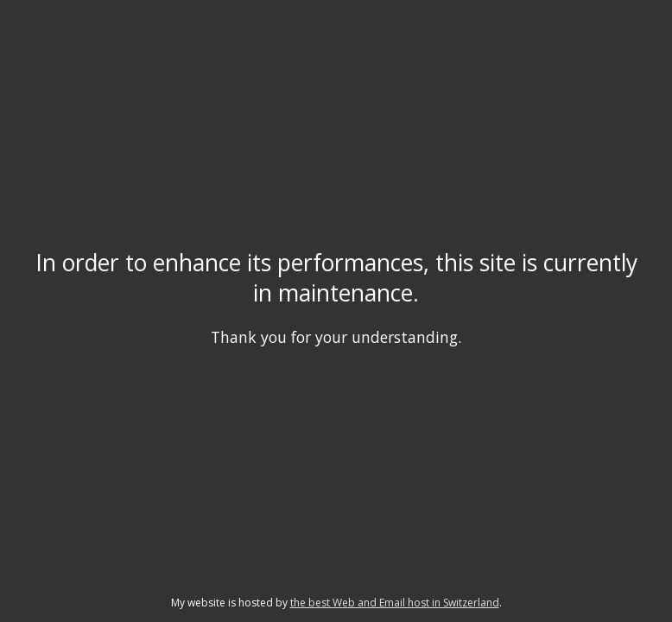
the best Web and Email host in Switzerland (395, 603)
